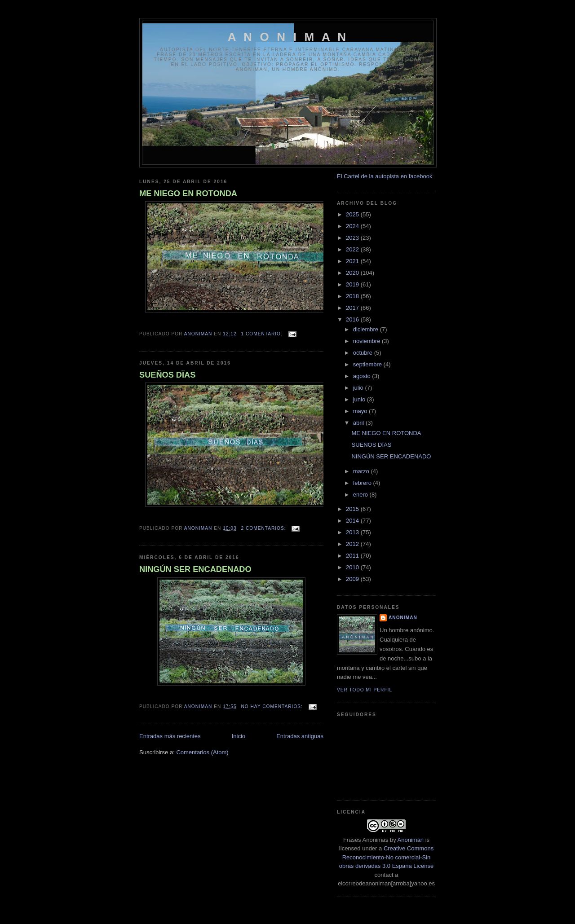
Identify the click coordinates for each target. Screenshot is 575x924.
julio (359, 388)
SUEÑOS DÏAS (167, 375)
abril (359, 423)
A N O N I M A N (288, 37)
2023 (353, 238)
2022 (353, 249)
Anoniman (411, 840)
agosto (363, 376)
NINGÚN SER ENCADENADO (195, 569)
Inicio (239, 736)
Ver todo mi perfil (365, 690)
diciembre (367, 329)
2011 (353, 556)
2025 (353, 214)
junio (360, 399)
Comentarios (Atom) (202, 752)
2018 (353, 296)
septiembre (368, 364)
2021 (353, 261)
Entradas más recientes (170, 736)
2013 (353, 532)
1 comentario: (263, 334)
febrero (363, 483)
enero (361, 495)
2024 (353, 226)
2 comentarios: (265, 528)
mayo (361, 411)
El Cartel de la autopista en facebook (385, 176)
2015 (353, 509)
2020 (353, 273)
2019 (353, 284)
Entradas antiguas (300, 736)
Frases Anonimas (366, 840)
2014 (353, 521)
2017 (353, 308)
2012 (353, 544)
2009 (353, 579)
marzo (362, 471)
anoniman (403, 618)
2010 (353, 567)
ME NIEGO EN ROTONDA (188, 194)
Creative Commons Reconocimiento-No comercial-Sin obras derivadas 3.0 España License (386, 857)
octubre (364, 353)
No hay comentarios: (273, 706)
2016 (353, 319)
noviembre (367, 341)
